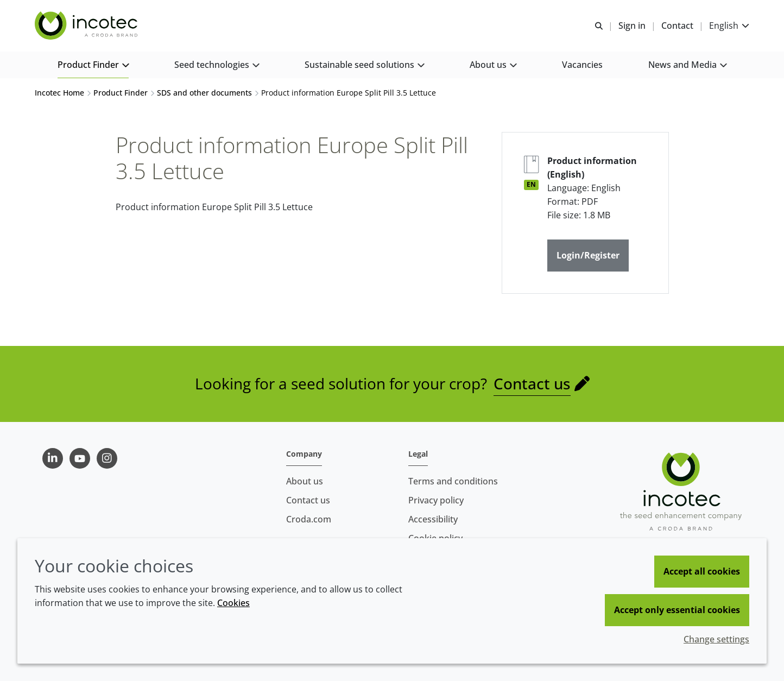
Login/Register (588, 255)
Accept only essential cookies (677, 610)
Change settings (716, 639)
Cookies (233, 603)
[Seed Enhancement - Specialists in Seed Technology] (87, 26)
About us (305, 481)
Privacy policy (436, 500)
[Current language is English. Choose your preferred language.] (729, 26)
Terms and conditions (453, 481)
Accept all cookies (702, 571)
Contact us (532, 383)
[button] (93, 65)
